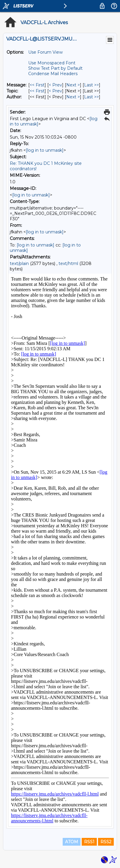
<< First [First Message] (37, 85)
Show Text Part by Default (55, 68)
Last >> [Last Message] (91, 85)
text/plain (19, 263)
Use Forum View (45, 52)
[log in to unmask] (45, 150)
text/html (68, 263)
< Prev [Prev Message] (55, 85)
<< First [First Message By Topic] (37, 91)
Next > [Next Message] (73, 85)
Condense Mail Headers (53, 74)
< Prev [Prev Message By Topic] (55, 91)
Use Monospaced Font (52, 63)
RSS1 (89, 842)
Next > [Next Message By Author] (73, 97)
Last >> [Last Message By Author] (91, 97)
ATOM (72, 842)
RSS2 (106, 842)
